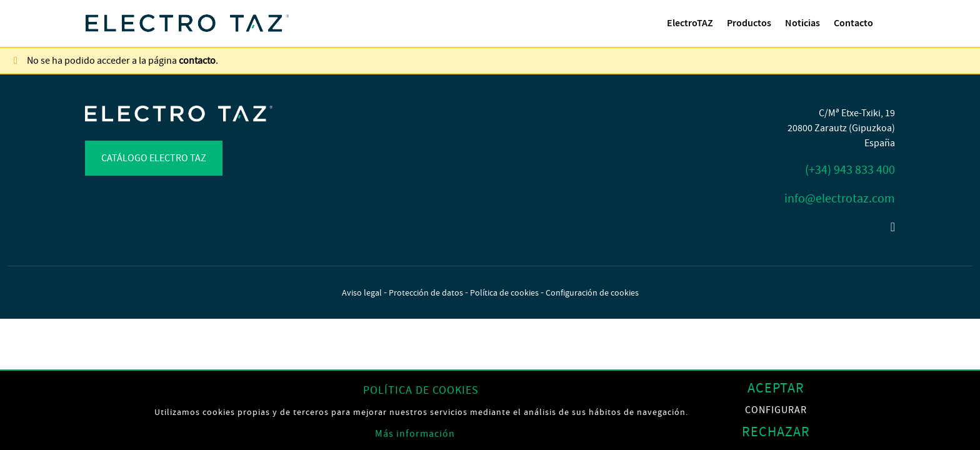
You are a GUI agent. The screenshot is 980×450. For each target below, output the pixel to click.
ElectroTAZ (690, 23)
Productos (749, 23)
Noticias (802, 23)
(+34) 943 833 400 (850, 170)
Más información (415, 434)
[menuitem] (690, 23)
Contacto (853, 23)
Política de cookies (504, 292)
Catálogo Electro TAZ (154, 158)
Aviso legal (362, 292)
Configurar (776, 410)
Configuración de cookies (592, 292)
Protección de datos (426, 292)
